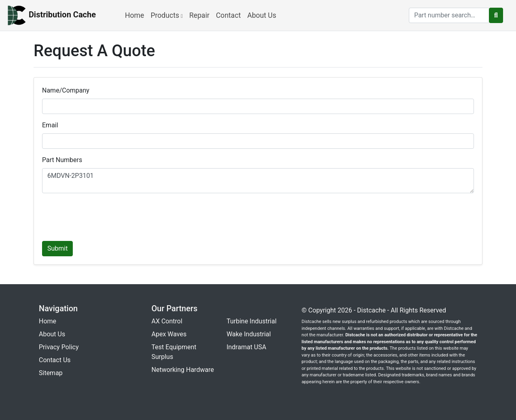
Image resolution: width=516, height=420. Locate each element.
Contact (228, 15)
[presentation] (104, 215)
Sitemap (51, 373)
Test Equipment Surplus (174, 352)
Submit (57, 248)
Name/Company (66, 90)
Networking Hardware (183, 370)
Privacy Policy (59, 347)
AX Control (167, 321)
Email (50, 125)
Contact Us (55, 360)
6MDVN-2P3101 (258, 181)
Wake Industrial (248, 334)
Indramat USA (246, 347)
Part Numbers (62, 160)
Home (134, 15)
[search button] (496, 15)
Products (167, 15)
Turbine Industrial (252, 321)
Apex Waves (169, 334)
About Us (262, 15)
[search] (449, 15)
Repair (199, 15)
